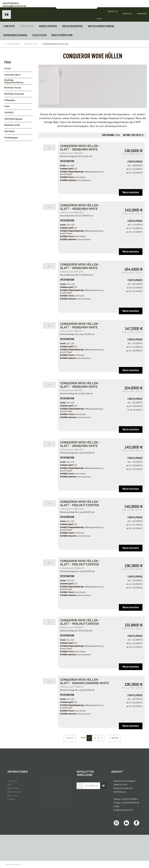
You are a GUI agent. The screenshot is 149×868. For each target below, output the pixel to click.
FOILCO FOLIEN (39, 35)
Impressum (12, 781)
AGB (9, 785)
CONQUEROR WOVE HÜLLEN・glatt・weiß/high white (80, 207)
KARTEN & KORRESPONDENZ (101, 26)
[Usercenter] (127, 15)
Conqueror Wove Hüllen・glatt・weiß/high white (80, 148)
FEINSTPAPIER (27, 26)
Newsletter (13, 796)
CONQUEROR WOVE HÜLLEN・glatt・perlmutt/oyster (80, 504)
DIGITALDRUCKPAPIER (72, 26)
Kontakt (11, 799)
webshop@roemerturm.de (14, 6)
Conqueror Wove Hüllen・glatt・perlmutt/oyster (80, 563)
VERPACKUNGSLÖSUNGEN (15, 35)
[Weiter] (115, 738)
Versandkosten (16, 864)
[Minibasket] (142, 15)
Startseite (9, 26)
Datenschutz (13, 788)
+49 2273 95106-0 (10, 3)
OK (103, 786)
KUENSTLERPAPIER (48, 26)
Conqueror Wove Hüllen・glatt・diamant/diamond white (84, 681)
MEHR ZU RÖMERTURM (62, 35)
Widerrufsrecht (14, 792)
